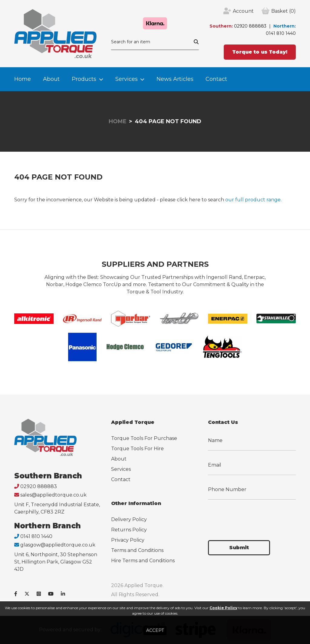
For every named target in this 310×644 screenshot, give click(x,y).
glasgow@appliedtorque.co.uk (58, 545)
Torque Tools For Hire (137, 449)
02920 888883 (250, 26)
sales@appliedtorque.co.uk (53, 495)
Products (84, 79)
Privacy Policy (128, 540)
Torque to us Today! (260, 52)
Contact (216, 79)
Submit (239, 548)
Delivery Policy (129, 519)
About (51, 79)
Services (127, 79)
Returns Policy (129, 530)
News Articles (175, 79)
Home (23, 79)
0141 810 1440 (281, 33)
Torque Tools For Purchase (144, 438)
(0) (284, 11)
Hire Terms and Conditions (143, 561)
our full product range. (253, 200)
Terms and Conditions (137, 550)
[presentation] (254, 516)
